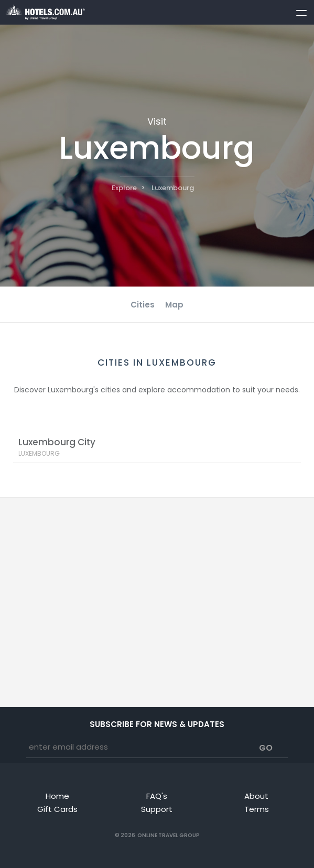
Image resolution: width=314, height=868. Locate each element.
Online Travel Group (169, 835)
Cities (143, 305)
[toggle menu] (297, 11)
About (256, 796)
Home (57, 796)
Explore (124, 188)
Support (157, 809)
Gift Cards (57, 809)
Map (174, 305)
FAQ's (157, 796)
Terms (257, 809)
